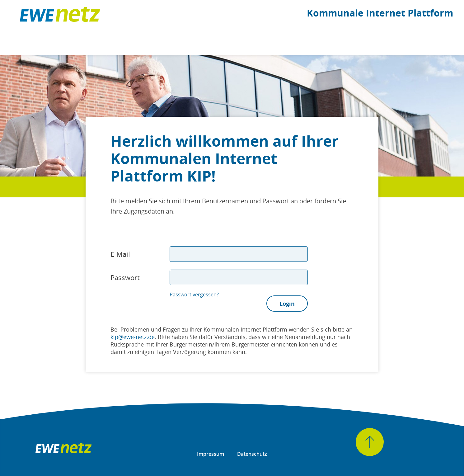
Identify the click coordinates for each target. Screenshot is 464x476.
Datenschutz (252, 454)
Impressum (211, 454)
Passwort (125, 277)
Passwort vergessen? (194, 295)
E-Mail (120, 254)
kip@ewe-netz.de (133, 337)
